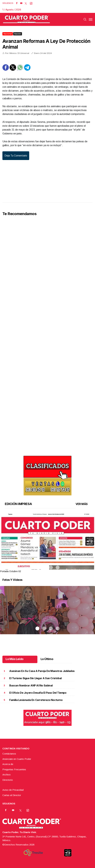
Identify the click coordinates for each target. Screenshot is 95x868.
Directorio (8, 780)
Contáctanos (9, 754)
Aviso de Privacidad (13, 790)
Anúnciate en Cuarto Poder (17, 759)
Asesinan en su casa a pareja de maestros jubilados (42, 671)
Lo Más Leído (15, 659)
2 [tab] (44, 567)
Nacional (8, 34)
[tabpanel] (47, 543)
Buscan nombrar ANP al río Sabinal (31, 685)
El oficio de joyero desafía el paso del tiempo (38, 693)
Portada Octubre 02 (10, 571)
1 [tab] (37, 567)
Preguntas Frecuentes (14, 769)
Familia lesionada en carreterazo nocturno (36, 700)
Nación (18, 34)
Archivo (6, 775)
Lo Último (47, 659)
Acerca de (8, 764)
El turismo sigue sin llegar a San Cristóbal (35, 678)
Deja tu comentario (16, 156)
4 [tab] (58, 567)
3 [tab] (51, 567)
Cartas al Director (12, 795)
